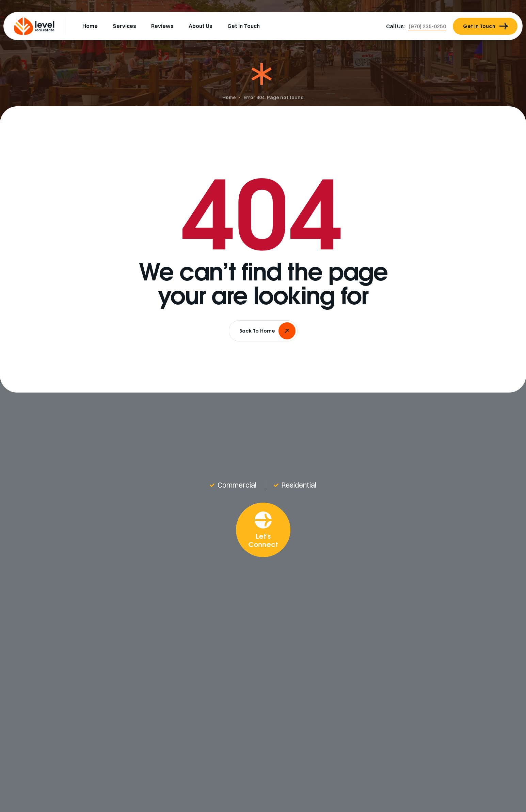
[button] (427, 26)
